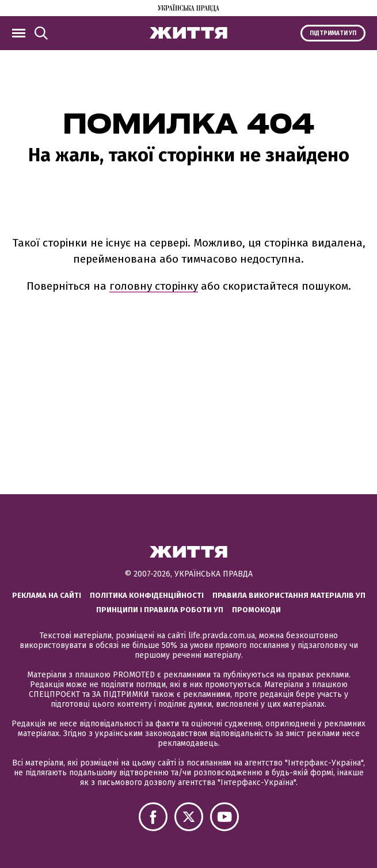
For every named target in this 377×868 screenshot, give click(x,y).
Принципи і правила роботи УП (160, 610)
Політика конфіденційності (147, 595)
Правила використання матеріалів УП (289, 595)
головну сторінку (154, 286)
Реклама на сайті (47, 595)
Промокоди (256, 610)
